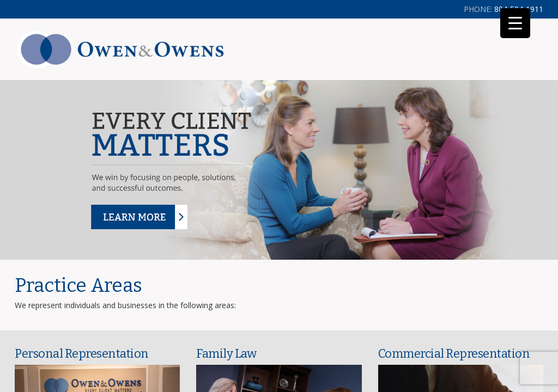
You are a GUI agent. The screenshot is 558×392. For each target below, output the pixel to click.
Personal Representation (82, 354)
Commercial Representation (454, 354)
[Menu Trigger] (515, 23)
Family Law (226, 354)
